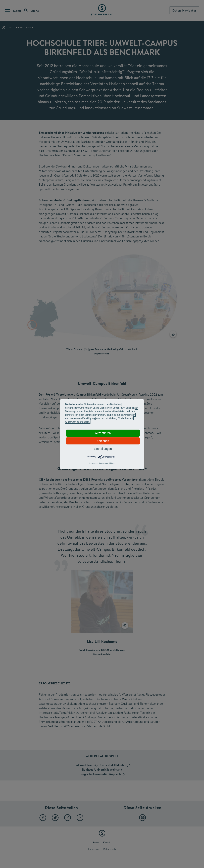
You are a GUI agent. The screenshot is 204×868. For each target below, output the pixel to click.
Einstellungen (103, 449)
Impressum (93, 463)
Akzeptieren (103, 433)
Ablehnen (103, 441)
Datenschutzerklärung (107, 463)
